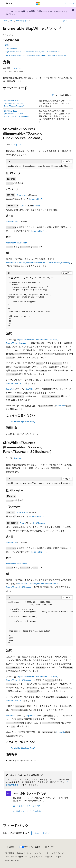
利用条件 (49, 857)
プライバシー (57, 853)
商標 (57, 857)
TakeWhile (11, 389)
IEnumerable (22, 195)
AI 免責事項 (10, 853)
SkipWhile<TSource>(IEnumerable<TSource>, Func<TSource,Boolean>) (33, 52)
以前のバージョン (24, 853)
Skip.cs (17, 144)
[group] (40, 166)
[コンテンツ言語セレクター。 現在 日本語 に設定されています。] (10, 847)
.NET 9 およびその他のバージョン (23, 434)
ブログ (37, 853)
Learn (5, 21)
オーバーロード (11, 48)
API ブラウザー (22, 21)
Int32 (36, 523)
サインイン (70, 3)
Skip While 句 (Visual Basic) (23, 421)
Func (22, 206)
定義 (7, 45)
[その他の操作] (71, 21)
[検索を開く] (62, 3)
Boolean (37, 206)
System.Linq (16, 68)
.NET (12, 21)
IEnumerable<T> (36, 199)
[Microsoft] (38, 3)
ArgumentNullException (17, 243)
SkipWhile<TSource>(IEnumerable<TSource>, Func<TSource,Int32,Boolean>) (35, 55)
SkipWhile (30, 389)
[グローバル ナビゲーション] (3, 3)
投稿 (47, 853)
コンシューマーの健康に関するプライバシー (23, 857)
